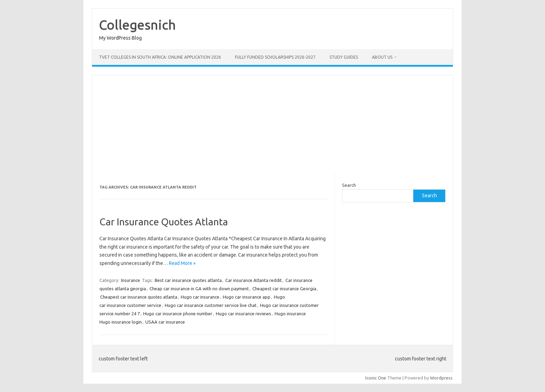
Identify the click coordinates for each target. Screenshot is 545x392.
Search (349, 185)
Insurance (131, 280)
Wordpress (441, 378)
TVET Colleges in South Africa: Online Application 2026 (160, 57)
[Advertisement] (272, 124)
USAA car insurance (165, 322)
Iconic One (376, 378)
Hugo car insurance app (247, 297)
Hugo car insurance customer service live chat (211, 305)
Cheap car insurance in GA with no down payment (199, 289)
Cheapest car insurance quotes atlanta (139, 297)
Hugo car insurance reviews (243, 314)
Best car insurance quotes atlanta (188, 280)
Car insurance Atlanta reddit (254, 280)
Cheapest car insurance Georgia (284, 289)
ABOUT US (382, 57)
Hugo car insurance (200, 297)
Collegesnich (137, 25)
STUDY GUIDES (344, 57)
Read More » (182, 263)
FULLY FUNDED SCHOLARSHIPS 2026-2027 (275, 57)
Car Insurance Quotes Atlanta (164, 222)
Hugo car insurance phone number (178, 314)
